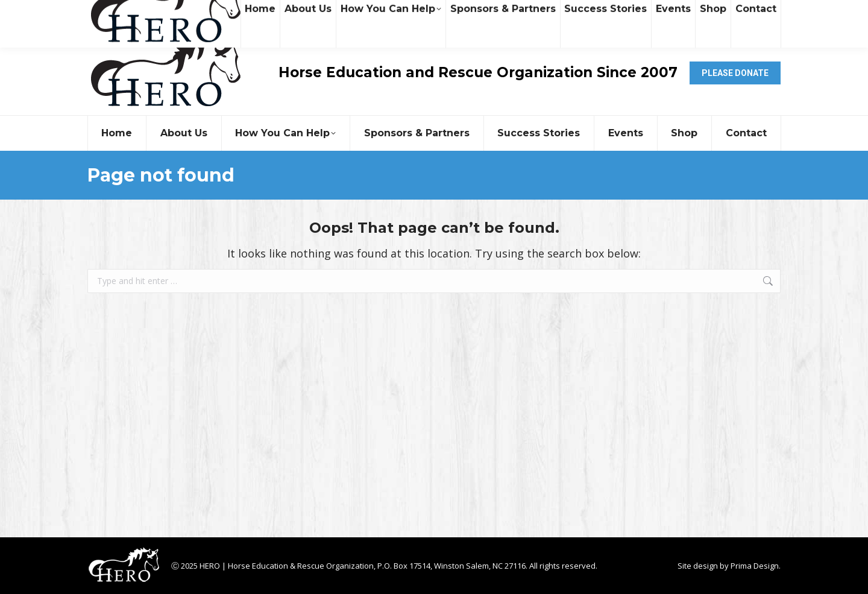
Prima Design (755, 566)
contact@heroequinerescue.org (228, 15)
